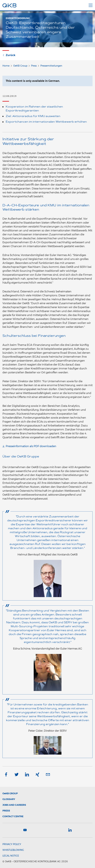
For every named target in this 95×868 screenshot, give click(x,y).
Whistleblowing (13, 850)
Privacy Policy (12, 844)
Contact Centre (13, 816)
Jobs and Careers (14, 805)
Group (10, 793)
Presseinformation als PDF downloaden (31, 446)
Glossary (9, 799)
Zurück (9, 55)
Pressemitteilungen (51, 66)
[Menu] (91, 5)
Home (6, 66)
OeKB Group (20, 66)
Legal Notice (11, 856)
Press (34, 66)
